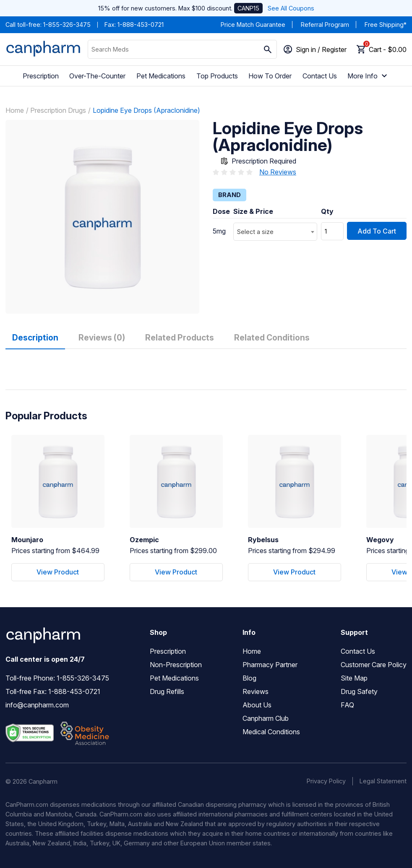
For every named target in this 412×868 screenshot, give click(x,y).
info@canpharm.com (37, 705)
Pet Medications (161, 76)
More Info (368, 76)
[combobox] (275, 232)
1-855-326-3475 (67, 25)
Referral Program (325, 25)
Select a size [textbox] (255, 232)
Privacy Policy (326, 781)
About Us (257, 705)
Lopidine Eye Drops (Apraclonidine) (146, 110)
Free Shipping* (386, 25)
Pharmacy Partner (270, 665)
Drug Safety (359, 691)
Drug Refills (167, 691)
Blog (249, 678)
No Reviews (278, 172)
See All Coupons (291, 8)
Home (15, 110)
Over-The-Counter (97, 76)
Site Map (354, 678)
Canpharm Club (266, 718)
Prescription (41, 76)
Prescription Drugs (58, 110)
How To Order (270, 76)
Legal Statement (383, 781)
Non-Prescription (176, 665)
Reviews (256, 691)
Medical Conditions (271, 732)
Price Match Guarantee (253, 25)
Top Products (217, 76)
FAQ (347, 705)
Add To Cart (377, 231)
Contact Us (320, 76)
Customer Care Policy (374, 665)
